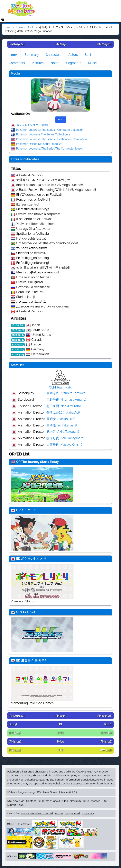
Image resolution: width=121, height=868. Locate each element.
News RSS (76, 801)
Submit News (15, 805)
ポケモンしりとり (34, 559)
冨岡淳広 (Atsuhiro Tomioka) (66, 393)
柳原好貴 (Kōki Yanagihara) (65, 438)
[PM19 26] (106, 742)
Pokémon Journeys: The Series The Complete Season (50, 148)
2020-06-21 (18, 325)
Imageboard (72, 813)
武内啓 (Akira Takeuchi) (63, 432)
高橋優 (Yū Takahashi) (62, 425)
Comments (17, 63)
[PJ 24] (13, 724)
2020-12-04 (18, 335)
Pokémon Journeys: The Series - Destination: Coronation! (52, 139)
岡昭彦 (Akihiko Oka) (61, 419)
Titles (13, 55)
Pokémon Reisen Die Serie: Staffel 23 (39, 144)
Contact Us (33, 801)
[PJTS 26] (106, 733)
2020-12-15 (18, 345)
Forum (59, 813)
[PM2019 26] (104, 44)
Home (7, 27)
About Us (18, 801)
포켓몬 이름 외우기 (34, 660)
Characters (53, 55)
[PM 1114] (15, 750)
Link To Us (88, 813)
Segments (74, 63)
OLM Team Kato (60, 387)
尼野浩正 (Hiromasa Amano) (66, 400)
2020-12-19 (18, 350)
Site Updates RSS (95, 801)
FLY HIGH (28, 612)
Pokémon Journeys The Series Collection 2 (43, 134)
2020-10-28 (18, 330)
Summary (32, 55)
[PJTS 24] (15, 733)
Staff (88, 55)
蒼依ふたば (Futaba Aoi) (63, 412)
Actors (73, 55)
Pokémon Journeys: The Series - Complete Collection (50, 130)
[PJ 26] (108, 724)
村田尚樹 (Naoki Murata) (64, 406)
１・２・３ (29, 510)
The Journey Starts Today (40, 462)
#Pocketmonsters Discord (37, 813)
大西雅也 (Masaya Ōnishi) (64, 445)
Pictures (38, 63)
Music (92, 63)
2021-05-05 (18, 354)
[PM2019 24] (17, 44)
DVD (61, 120)
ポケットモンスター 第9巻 (33, 125)
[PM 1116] (106, 750)
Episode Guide (25, 27)
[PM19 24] (15, 742)
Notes (55, 63)
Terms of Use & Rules (55, 801)
